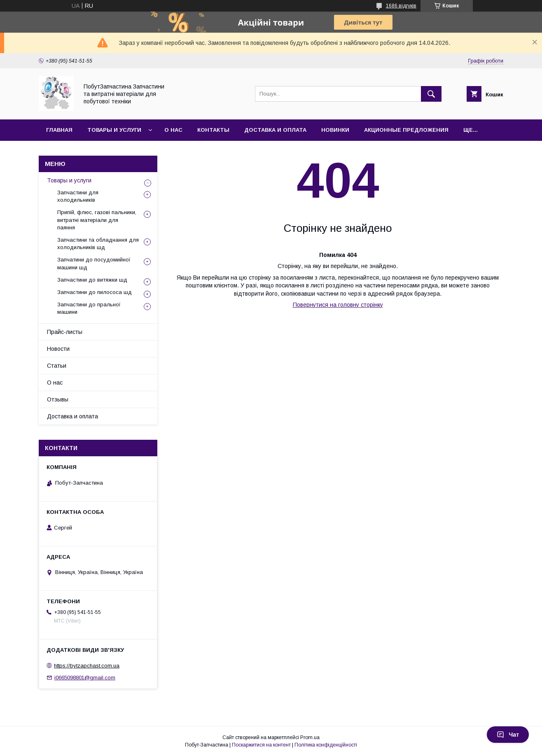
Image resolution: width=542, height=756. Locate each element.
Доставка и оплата (275, 130)
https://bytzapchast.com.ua (87, 666)
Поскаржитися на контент (261, 745)
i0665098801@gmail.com (85, 678)
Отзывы (58, 399)
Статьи (57, 366)
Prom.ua (310, 737)
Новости (58, 349)
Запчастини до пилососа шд (95, 292)
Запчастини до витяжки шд (92, 280)
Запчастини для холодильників (78, 196)
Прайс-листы (65, 332)
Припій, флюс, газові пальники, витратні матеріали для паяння (97, 220)
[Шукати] (431, 94)
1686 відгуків (401, 6)
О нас (173, 130)
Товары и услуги (114, 130)
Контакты (213, 130)
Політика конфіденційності (326, 745)
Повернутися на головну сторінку (338, 305)
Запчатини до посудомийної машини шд (94, 263)
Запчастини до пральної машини (89, 308)
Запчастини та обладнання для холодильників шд (98, 244)
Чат (508, 735)
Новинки (335, 130)
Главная (59, 130)
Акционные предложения (406, 130)
